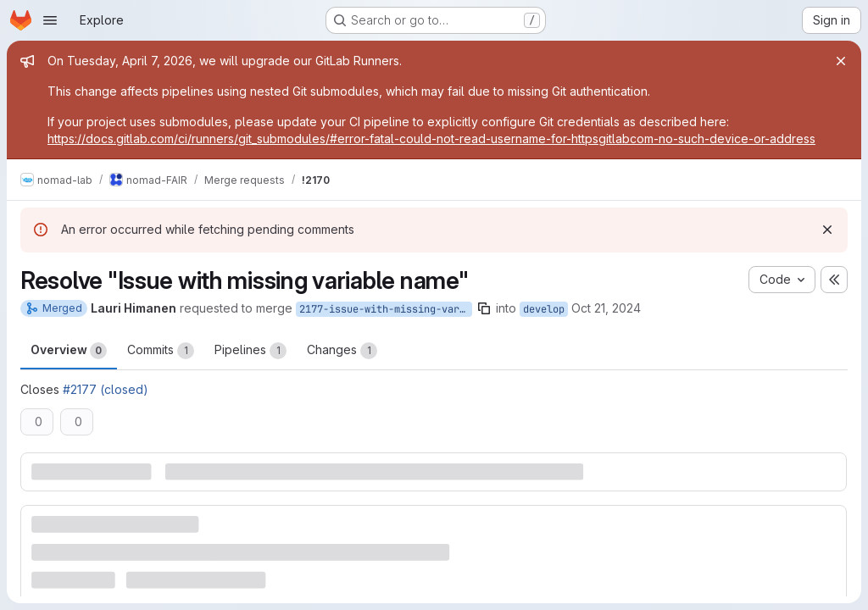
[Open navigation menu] (50, 20)
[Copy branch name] (484, 308)
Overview (69, 351)
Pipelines (250, 351)
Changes (342, 351)
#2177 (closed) (106, 389)
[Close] (841, 61)
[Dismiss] (827, 230)
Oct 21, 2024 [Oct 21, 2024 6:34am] (606, 308)
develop (544, 309)
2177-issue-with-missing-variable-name (386, 309)
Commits (161, 351)
